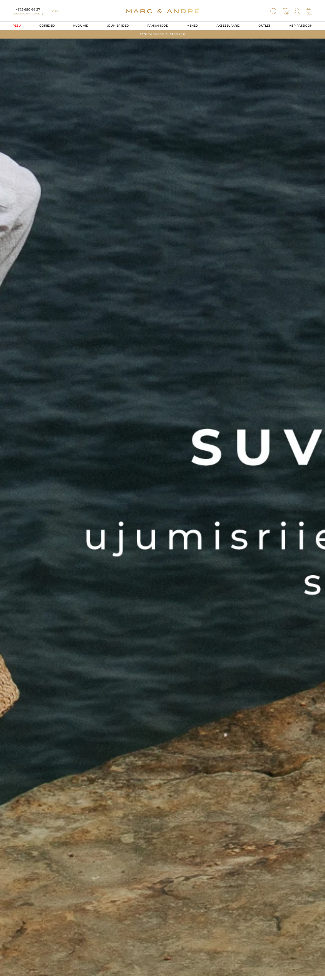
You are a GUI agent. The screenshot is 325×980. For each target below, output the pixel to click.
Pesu (17, 26)
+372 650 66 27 (28, 10)
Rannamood (158, 26)
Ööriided (47, 26)
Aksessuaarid (228, 26)
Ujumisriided (118, 26)
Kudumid (81, 26)
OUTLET (264, 26)
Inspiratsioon (300, 26)
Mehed (192, 26)
